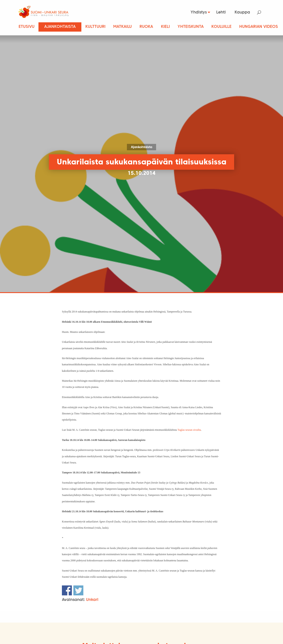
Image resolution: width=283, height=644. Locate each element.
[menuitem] (198, 12)
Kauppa (242, 12)
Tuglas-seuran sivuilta (189, 430)
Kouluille (221, 27)
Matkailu (122, 27)
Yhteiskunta (191, 27)
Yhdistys (197, 12)
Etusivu (27, 27)
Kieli (165, 27)
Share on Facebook (67, 590)
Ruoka (146, 27)
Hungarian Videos (259, 27)
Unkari (92, 600)
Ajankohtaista (60, 27)
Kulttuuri (95, 27)
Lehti (221, 12)
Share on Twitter (78, 590)
